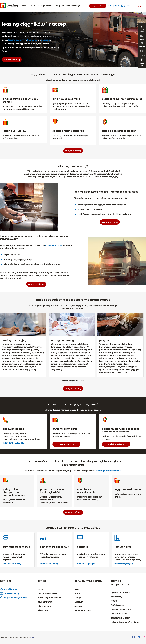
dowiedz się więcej (12, 564)
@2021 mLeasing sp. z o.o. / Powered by (14, 638)
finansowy (32, 40)
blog (58, 6)
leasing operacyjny (17, 40)
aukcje (34, 6)
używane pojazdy (54, 245)
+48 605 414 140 (14, 443)
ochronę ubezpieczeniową (108, 471)
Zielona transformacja (71, 6)
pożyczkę (46, 40)
